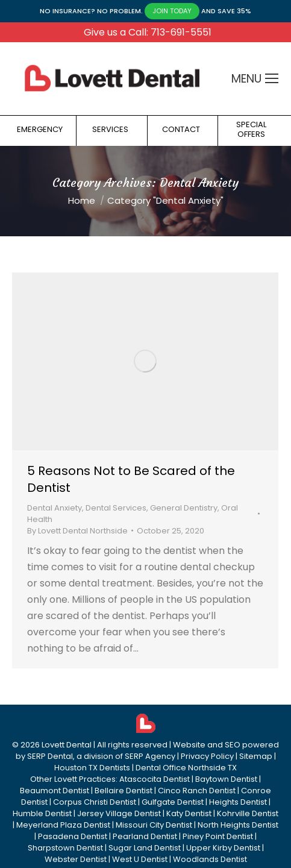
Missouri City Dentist (154, 825)
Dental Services (116, 508)
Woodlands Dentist (210, 859)
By (77, 531)
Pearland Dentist (145, 836)
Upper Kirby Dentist (223, 848)
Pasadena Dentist (73, 836)
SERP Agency (150, 756)
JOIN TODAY (172, 11)
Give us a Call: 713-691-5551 (148, 32)
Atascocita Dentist (155, 779)
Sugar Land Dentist (145, 848)
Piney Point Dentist (218, 836)
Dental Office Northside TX (186, 768)
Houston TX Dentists (92, 768)
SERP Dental (50, 756)
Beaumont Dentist (55, 791)
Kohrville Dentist (248, 813)
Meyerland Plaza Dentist (63, 825)
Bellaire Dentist (124, 791)
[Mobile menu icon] (272, 78)
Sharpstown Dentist (65, 848)
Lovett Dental (67, 745)
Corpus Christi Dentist (95, 802)
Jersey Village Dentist (119, 813)
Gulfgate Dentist (173, 802)
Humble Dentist (42, 813)
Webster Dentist (76, 859)
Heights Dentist (238, 802)
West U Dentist (140, 859)
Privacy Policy (207, 756)
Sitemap (256, 756)
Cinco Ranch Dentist (197, 791)
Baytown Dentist (226, 779)
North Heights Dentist (238, 825)
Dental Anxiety (55, 508)
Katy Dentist (189, 813)
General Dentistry (184, 508)
